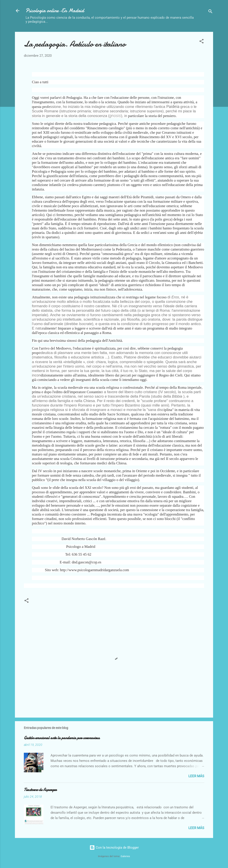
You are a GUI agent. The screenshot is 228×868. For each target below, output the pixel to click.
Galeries (125, 856)
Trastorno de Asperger (40, 790)
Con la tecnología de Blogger (114, 848)
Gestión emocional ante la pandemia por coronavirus (62, 738)
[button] (202, 42)
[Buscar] (210, 12)
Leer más (196, 776)
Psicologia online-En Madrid (55, 11)
